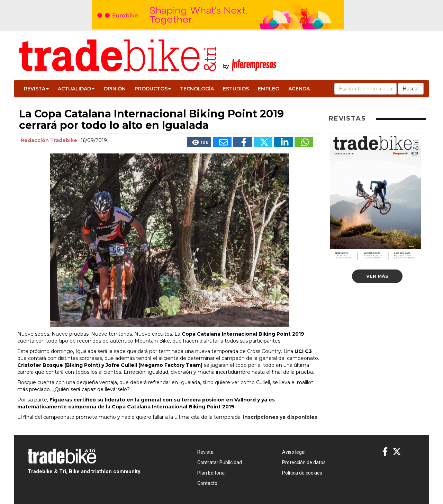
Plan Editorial (211, 473)
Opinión (115, 89)
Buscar (411, 89)
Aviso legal (294, 452)
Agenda (299, 89)
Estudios (236, 89)
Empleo (269, 89)
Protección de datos (304, 462)
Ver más (377, 276)
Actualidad (76, 89)
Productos (153, 89)
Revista (36, 89)
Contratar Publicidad (220, 462)
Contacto (207, 483)
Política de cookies (302, 473)
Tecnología (197, 89)
